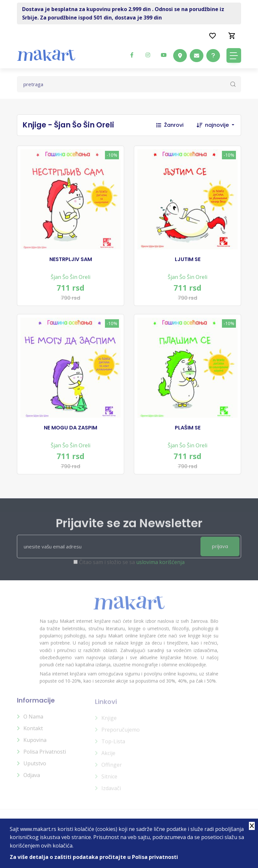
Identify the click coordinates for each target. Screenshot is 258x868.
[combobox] (223, 125)
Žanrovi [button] (170, 125)
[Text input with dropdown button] (129, 84)
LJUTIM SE (188, 259)
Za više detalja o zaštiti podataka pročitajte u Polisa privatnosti (94, 857)
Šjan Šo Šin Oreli (71, 277)
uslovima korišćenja (160, 567)
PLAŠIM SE (188, 428)
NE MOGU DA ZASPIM (71, 428)
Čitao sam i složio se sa (132, 567)
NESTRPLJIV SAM (71, 259)
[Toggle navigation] (234, 55)
